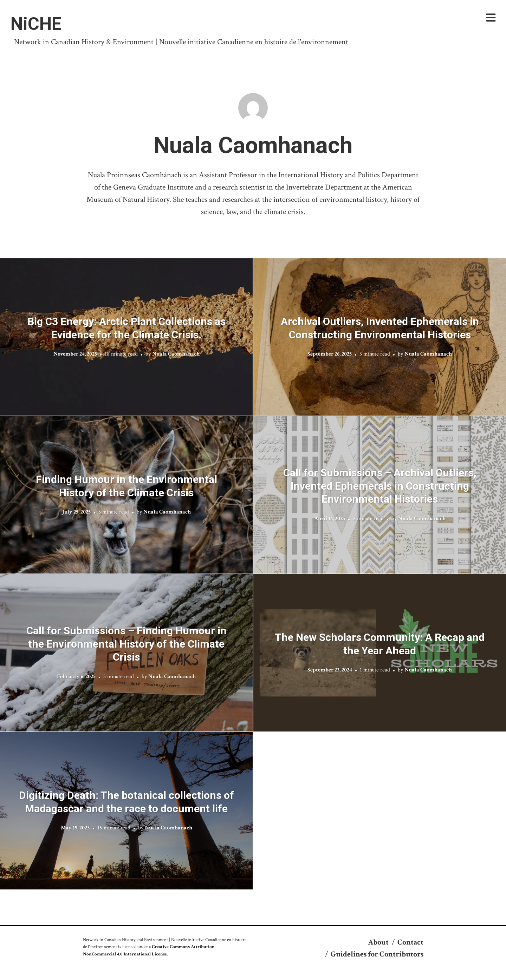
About (378, 942)
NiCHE (36, 24)
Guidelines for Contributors (377, 954)
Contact (410, 942)
